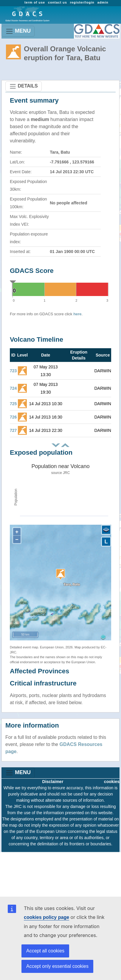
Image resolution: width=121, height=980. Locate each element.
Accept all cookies (45, 951)
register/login (82, 2)
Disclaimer (53, 782)
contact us (58, 2)
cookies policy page (46, 917)
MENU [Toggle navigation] (18, 31)
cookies (112, 782)
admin (103, 2)
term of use (35, 2)
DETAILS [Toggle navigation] (24, 86)
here (77, 314)
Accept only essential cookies (57, 966)
